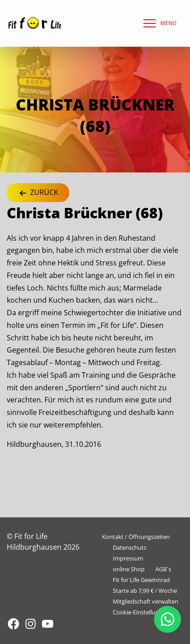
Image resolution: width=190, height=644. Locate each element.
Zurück (38, 193)
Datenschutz (130, 547)
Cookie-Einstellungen (141, 612)
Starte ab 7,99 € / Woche (145, 591)
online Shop (129, 569)
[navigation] (158, 23)
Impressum (128, 558)
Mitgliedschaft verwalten (146, 601)
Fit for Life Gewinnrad (141, 580)
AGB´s (163, 569)
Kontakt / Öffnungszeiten (136, 537)
